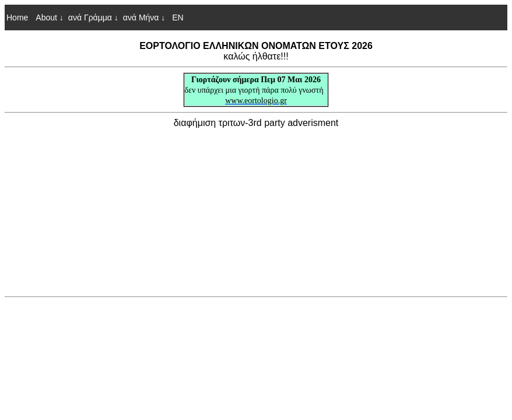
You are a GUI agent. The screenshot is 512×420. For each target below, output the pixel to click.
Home (17, 17)
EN (176, 17)
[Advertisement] (256, 210)
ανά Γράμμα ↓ (93, 17)
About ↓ (49, 17)
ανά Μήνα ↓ (144, 17)
